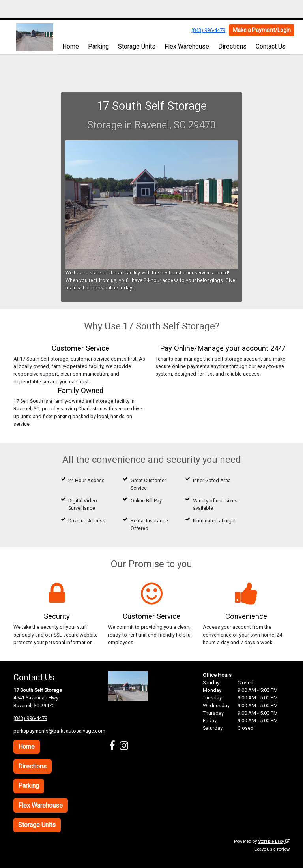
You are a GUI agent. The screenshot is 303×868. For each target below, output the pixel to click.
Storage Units (137, 46)
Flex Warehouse (187, 46)
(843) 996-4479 (208, 30)
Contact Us (271, 46)
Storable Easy (274, 841)
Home (71, 46)
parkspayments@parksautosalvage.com (59, 731)
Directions (232, 46)
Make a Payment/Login (262, 30)
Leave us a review (272, 849)
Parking (98, 46)
